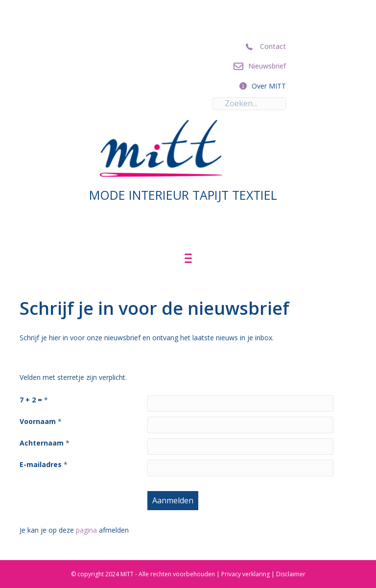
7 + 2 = (31, 400)
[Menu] (188, 259)
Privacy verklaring (246, 574)
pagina (86, 530)
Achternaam (42, 443)
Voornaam (38, 421)
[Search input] (249, 104)
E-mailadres (41, 464)
